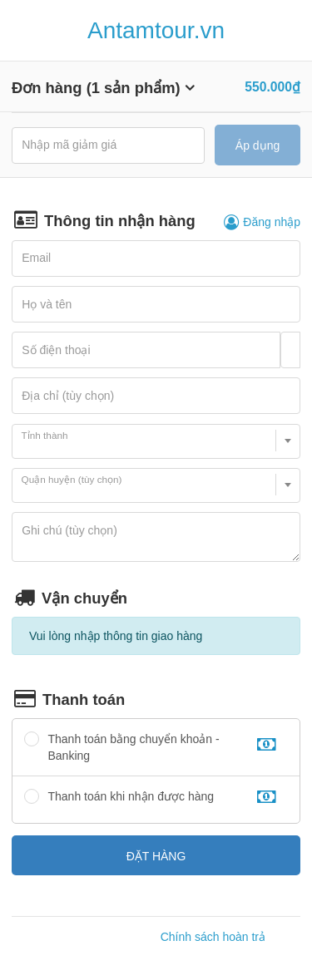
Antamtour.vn (156, 30)
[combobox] (156, 441)
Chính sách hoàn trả (213, 937)
